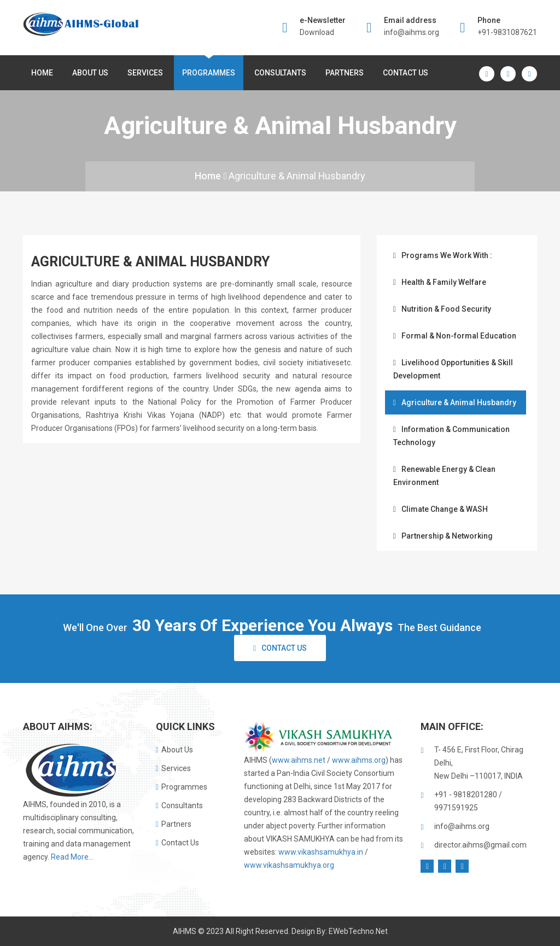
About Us (174, 750)
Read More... (72, 857)
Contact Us (406, 73)
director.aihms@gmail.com (480, 845)
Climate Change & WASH (441, 509)
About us (90, 73)
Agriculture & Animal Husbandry (297, 176)
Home (42, 73)
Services (145, 73)
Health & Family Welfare (440, 282)
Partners (345, 73)
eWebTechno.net (358, 931)
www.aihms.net (299, 760)
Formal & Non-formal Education (455, 336)
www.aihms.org (359, 760)
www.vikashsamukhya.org (289, 865)
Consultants (280, 73)
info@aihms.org (412, 32)
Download (317, 32)
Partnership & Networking (443, 536)
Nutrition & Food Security (442, 309)
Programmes (209, 73)
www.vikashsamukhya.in (321, 852)
